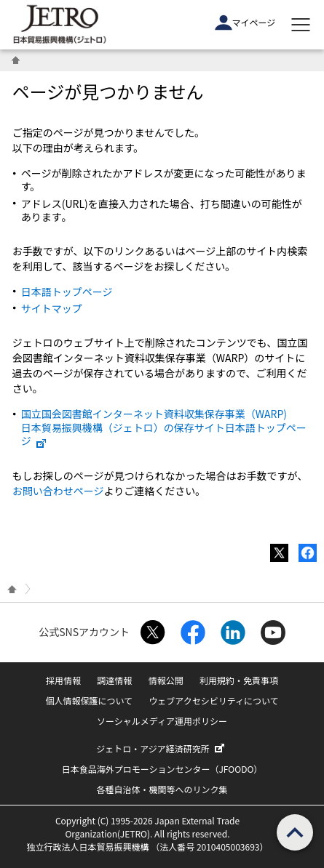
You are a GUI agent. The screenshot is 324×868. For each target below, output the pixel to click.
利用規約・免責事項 (239, 680)
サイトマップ (52, 308)
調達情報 (114, 680)
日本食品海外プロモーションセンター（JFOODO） (162, 769)
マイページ (245, 23)
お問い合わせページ (58, 491)
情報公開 (166, 680)
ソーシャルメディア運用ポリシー (162, 721)
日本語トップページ (67, 292)
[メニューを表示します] (301, 25)
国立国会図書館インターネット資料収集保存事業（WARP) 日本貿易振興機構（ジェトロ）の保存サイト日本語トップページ (164, 427)
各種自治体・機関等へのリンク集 (162, 789)
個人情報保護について (89, 700)
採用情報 (63, 680)
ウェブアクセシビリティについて (213, 700)
